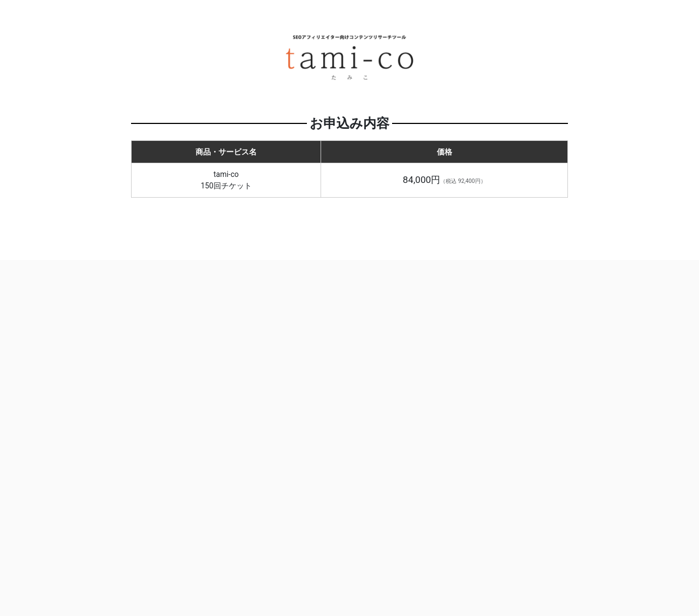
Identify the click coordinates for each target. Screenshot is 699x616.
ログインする (461, 478)
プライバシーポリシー (443, 559)
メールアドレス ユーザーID (435, 384)
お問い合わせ (240, 559)
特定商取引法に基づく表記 (333, 559)
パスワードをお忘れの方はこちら (461, 505)
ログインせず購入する (238, 395)
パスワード (392, 426)
